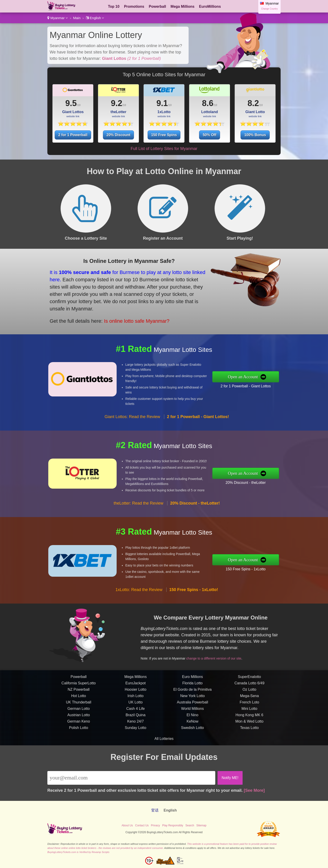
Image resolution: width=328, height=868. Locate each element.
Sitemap (201, 825)
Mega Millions (183, 6)
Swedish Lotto (193, 747)
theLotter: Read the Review (138, 523)
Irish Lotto (136, 715)
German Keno (79, 741)
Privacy (155, 825)
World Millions (192, 728)
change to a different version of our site (232, 651)
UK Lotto (136, 722)
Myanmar (58, 18)
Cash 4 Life (136, 728)
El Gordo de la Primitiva (192, 709)
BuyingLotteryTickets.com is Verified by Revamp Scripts (78, 852)
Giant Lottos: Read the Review (132, 437)
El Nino (192, 735)
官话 (155, 810)
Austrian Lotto (79, 735)
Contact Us (142, 825)
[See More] (254, 790)
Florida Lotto (193, 703)
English (95, 18)
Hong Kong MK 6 (249, 735)
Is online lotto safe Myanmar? (114, 311)
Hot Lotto (79, 715)
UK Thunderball (79, 722)
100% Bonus (255, 135)
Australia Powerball (193, 722)
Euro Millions (192, 696)
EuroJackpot (136, 703)
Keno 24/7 (136, 741)
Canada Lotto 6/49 (249, 703)
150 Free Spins (164, 135)
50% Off (210, 135)
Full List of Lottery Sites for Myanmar (164, 149)
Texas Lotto (249, 747)
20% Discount (119, 135)
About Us (127, 825)
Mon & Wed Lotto (249, 741)
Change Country (269, 9)
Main (77, 18)
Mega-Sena (250, 715)
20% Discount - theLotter (265, 479)
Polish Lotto (79, 747)
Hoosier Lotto (135, 709)
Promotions (134, 6)
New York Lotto (192, 715)
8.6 (208, 103)
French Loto (249, 722)
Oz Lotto (249, 709)
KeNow (192, 741)
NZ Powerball (79, 709)
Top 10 (114, 6)
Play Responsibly (173, 825)
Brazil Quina (135, 735)
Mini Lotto (249, 728)
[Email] (131, 778)
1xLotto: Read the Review (139, 609)
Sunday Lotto (136, 747)
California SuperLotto (79, 703)
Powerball (157, 6)
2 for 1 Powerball (73, 135)
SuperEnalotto (249, 696)
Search (190, 825)
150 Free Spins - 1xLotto (265, 566)
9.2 (117, 103)
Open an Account (264, 377)
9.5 (71, 103)
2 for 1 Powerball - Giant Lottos (265, 383)
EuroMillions (210, 6)
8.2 (253, 103)
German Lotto (79, 728)
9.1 (162, 103)
